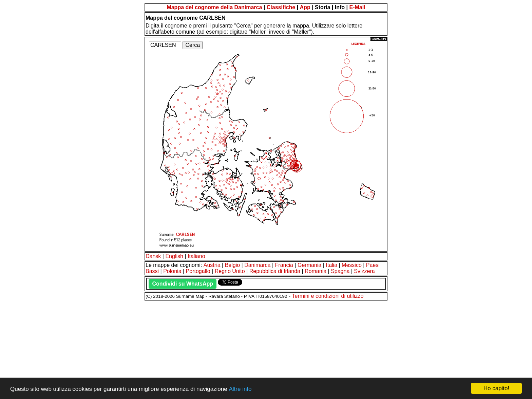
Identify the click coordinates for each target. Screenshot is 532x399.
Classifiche (281, 7)
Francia (284, 265)
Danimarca (257, 265)
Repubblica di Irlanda (275, 271)
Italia (331, 265)
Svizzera (364, 271)
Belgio (232, 265)
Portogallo (198, 271)
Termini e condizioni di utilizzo (328, 296)
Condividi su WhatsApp (183, 284)
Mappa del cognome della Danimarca (214, 7)
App (305, 7)
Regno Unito (230, 271)
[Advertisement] (206, 349)
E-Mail (357, 7)
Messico (352, 265)
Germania (309, 265)
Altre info (240, 389)
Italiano (196, 256)
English (174, 256)
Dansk (153, 256)
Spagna (340, 271)
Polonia (172, 271)
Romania (316, 271)
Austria (212, 265)
